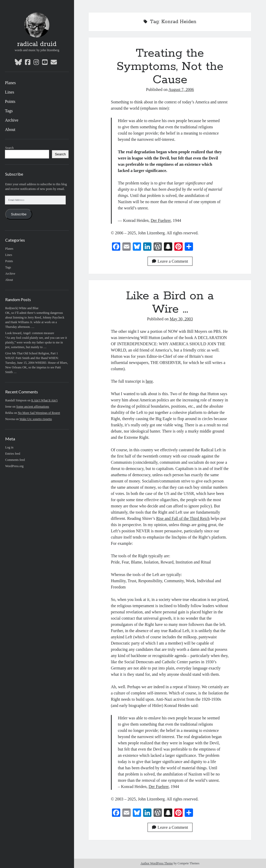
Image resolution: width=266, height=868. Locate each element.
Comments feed (15, 460)
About (10, 130)
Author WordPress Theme (157, 863)
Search (9, 148)
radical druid (37, 44)
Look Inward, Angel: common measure (30, 333)
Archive (12, 120)
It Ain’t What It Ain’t (44, 400)
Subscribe (19, 214)
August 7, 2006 (181, 90)
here (149, 381)
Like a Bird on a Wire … (170, 303)
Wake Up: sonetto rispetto (36, 419)
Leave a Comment (170, 261)
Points (10, 101)
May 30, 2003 (181, 319)
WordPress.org (14, 466)
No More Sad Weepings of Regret (39, 413)
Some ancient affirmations (33, 407)
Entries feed (13, 454)
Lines (10, 92)
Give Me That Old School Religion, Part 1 (32, 353)
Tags (9, 111)
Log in (9, 447)
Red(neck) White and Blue (22, 308)
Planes (10, 83)
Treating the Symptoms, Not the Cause (170, 67)
